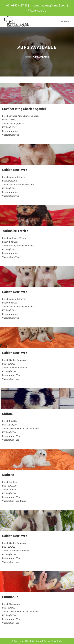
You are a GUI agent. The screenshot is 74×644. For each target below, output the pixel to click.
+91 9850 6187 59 (17, 5)
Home (28, 57)
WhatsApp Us (37, 10)
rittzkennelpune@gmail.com (48, 5)
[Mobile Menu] (66, 21)
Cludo (59, 641)
